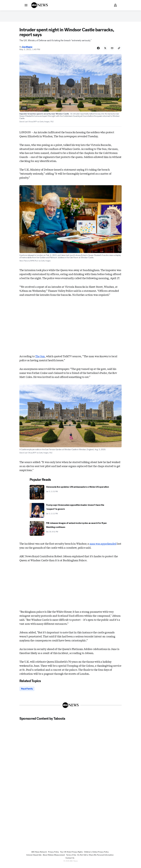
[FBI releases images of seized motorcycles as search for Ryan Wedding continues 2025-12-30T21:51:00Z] (70, 531)
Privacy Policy (53, 855)
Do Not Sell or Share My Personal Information (95, 858)
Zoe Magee (27, 49)
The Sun (40, 358)
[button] (26, 5)
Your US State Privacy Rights (71, 855)
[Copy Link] (119, 50)
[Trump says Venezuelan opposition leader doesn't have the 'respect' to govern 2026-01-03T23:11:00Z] (70, 513)
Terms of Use (71, 858)
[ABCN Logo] (40, 5)
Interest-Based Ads (34, 858)
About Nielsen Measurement (54, 858)
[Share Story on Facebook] (96, 50)
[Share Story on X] (104, 50)
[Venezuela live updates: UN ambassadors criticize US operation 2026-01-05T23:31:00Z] (70, 495)
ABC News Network (39, 855)
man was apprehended (103, 546)
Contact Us (70, 861)
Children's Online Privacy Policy (96, 855)
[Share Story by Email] (111, 50)
